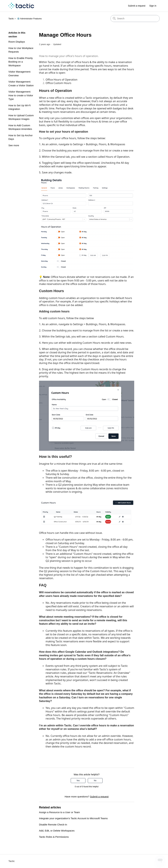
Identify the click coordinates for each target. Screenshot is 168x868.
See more (14, 145)
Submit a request (137, 6)
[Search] (135, 19)
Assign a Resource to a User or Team (59, 812)
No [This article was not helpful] (95, 781)
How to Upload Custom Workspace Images (21, 117)
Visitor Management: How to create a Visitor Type (21, 95)
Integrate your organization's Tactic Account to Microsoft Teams (73, 818)
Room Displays (17, 42)
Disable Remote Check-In (53, 825)
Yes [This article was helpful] (78, 781)
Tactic (11, 19)
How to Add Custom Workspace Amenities (20, 127)
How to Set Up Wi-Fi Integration (20, 107)
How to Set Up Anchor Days (21, 137)
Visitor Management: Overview (20, 74)
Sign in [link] (153, 6)
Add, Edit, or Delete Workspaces (57, 831)
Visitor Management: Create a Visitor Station (21, 84)
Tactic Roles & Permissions (54, 837)
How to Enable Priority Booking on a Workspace (21, 62)
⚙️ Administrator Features (29, 19)
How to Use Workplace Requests (21, 50)
